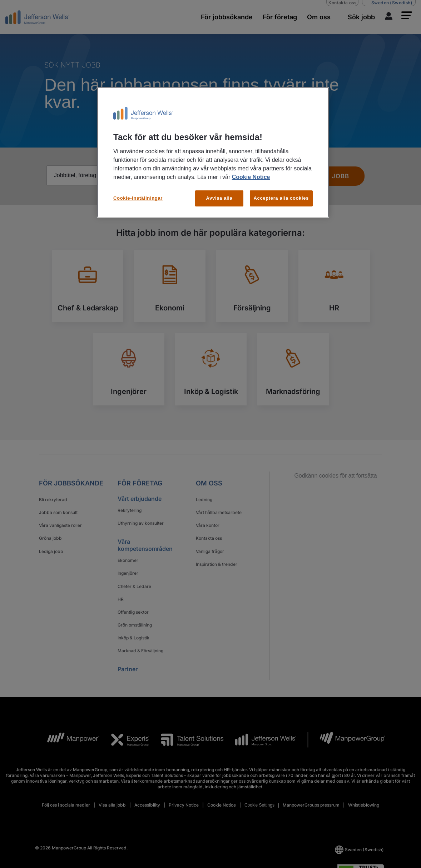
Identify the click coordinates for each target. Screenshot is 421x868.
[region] (213, 152)
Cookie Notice (251, 177)
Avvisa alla (219, 198)
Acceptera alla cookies (281, 198)
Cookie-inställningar (138, 198)
